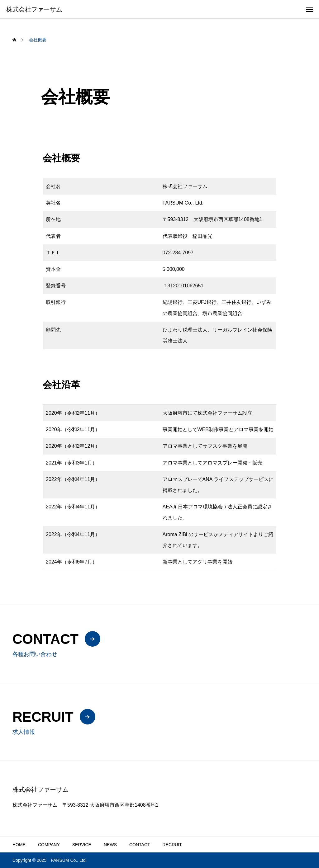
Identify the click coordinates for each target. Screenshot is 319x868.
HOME (19, 845)
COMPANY (49, 845)
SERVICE (82, 845)
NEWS (110, 845)
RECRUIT (172, 845)
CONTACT (140, 845)
